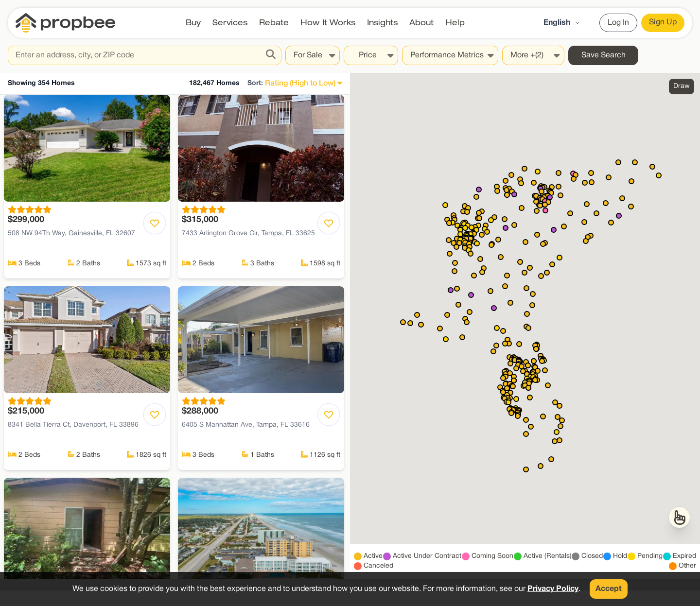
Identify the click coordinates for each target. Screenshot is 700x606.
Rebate (274, 23)
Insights (382, 23)
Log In (618, 23)
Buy (193, 23)
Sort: (255, 83)
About (421, 23)
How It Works (328, 23)
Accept (609, 589)
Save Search (604, 55)
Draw (682, 86)
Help (455, 23)
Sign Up (663, 22)
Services (230, 23)
